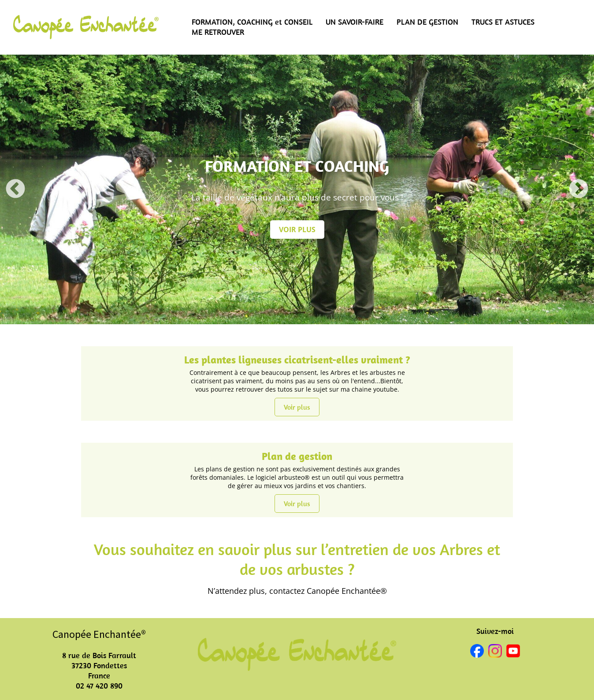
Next (579, 189)
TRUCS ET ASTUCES (503, 22)
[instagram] (495, 652)
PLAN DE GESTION (427, 22)
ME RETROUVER (218, 32)
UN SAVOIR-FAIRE (355, 22)
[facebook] (477, 652)
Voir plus (297, 407)
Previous (15, 189)
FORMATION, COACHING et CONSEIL (252, 22)
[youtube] (513, 652)
